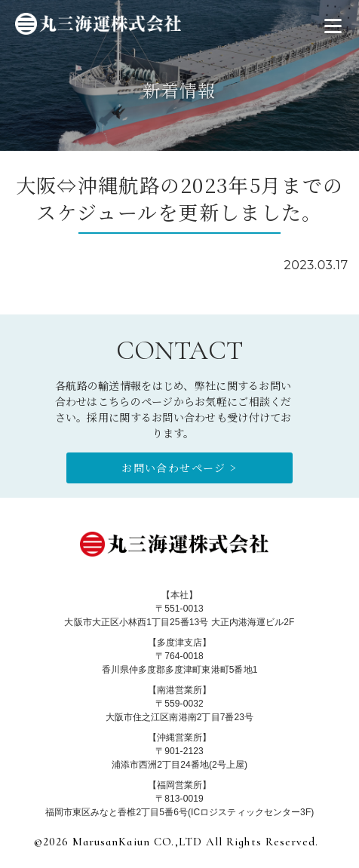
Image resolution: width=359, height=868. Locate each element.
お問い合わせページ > (179, 468)
